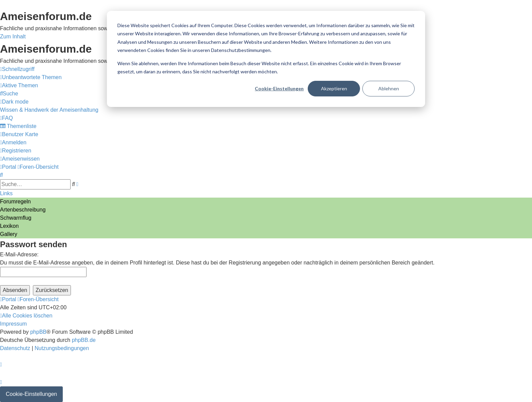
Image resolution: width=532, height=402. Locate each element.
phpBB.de (84, 340)
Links (6, 193)
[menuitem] (31, 77)
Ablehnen (389, 88)
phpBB (38, 332)
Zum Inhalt (13, 36)
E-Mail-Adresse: (19, 254)
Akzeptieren (334, 88)
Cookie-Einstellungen (279, 88)
